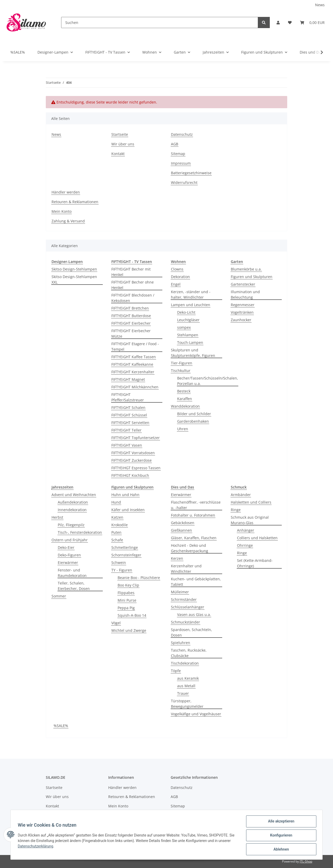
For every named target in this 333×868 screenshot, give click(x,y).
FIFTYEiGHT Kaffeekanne (132, 364)
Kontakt (118, 154)
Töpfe (176, 671)
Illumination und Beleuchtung (245, 294)
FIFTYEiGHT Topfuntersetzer (136, 438)
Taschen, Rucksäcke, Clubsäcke (189, 653)
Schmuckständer (185, 622)
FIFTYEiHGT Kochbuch (130, 475)
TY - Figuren (122, 570)
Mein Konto (62, 211)
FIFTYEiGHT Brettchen (130, 308)
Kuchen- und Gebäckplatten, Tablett (196, 582)
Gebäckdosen (183, 523)
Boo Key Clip (128, 585)
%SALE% (61, 726)
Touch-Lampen (190, 342)
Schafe (117, 540)
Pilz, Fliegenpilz (71, 525)
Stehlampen (188, 335)
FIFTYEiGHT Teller (126, 430)
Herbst (57, 517)
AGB (175, 144)
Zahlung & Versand (68, 221)
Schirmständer (184, 599)
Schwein (119, 562)
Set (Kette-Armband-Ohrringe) (255, 563)
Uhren (183, 429)
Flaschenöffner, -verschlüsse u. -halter (196, 505)
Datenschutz (182, 134)
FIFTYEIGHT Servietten (130, 423)
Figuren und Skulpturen (252, 277)
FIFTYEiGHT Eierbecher (131, 323)
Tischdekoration (185, 663)
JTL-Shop (306, 861)
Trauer (183, 693)
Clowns (177, 269)
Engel (176, 284)
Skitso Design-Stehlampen (74, 269)
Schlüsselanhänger (188, 607)
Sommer (59, 596)
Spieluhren (181, 643)
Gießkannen (181, 530)
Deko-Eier (66, 547)
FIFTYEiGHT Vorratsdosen (133, 453)
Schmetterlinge (125, 547)
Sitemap (178, 154)
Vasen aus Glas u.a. (194, 615)
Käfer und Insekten (128, 510)
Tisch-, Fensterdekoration (80, 532)
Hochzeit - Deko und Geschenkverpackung (190, 548)
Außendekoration (73, 502)
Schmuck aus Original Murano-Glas (250, 520)
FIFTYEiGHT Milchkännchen (135, 387)
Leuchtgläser (188, 320)
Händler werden (66, 192)
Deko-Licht (186, 312)
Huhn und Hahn (125, 495)
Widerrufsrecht (184, 182)
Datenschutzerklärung (50, 847)
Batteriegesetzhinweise (191, 173)
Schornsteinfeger (126, 555)
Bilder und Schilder (194, 414)
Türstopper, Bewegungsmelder (187, 704)
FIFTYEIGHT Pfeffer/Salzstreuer (128, 397)
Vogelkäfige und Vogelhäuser (196, 714)
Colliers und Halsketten (257, 538)
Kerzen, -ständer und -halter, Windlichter (191, 294)
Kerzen (177, 558)
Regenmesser (243, 305)
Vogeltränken (242, 312)
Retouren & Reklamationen (75, 202)
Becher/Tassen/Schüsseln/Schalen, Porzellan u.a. (208, 381)
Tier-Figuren (182, 363)
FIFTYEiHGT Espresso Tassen (136, 468)
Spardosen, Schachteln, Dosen (191, 632)
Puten (116, 532)
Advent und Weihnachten (74, 495)
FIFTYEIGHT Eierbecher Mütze (131, 333)
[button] (278, 22)
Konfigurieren (280, 836)
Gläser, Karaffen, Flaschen (194, 538)
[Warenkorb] (312, 22)
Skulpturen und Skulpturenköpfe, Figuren (193, 353)
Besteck (184, 391)
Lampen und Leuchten (191, 305)
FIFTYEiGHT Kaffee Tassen (134, 357)
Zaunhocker (241, 320)
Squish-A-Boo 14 (132, 615)
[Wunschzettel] (290, 22)
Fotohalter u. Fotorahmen (193, 515)
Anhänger (246, 530)
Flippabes (126, 593)
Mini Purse (127, 600)
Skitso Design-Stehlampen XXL (74, 279)
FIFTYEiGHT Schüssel (129, 415)
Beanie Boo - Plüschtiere (139, 578)
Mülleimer (180, 592)
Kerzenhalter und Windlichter (186, 569)
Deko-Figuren (69, 555)
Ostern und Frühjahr (70, 540)
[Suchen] (160, 22)
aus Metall (186, 686)
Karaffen (185, 399)
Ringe (236, 510)
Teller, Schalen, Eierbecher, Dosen (74, 586)
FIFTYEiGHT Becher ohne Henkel (133, 285)
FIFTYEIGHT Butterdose (131, 316)
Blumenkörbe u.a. (246, 269)
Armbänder (241, 495)
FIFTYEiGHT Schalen (128, 407)
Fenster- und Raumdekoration (72, 573)
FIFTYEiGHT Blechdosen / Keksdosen (133, 298)
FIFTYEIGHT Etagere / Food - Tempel (135, 346)
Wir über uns (123, 144)
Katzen (117, 517)
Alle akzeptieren (280, 822)
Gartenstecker (243, 284)
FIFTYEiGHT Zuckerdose (132, 460)
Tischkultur (181, 371)
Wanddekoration (185, 406)
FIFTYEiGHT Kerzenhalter (133, 372)
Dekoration (180, 277)
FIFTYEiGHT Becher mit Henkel (131, 272)
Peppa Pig (126, 608)
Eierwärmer (68, 562)
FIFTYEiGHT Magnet (128, 379)
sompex (184, 327)
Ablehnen (280, 850)
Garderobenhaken (193, 421)
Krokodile (120, 525)
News (320, 5)
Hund (116, 502)
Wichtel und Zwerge (129, 630)
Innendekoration (72, 510)
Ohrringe (245, 545)
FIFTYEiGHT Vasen (127, 445)
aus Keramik (188, 678)
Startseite (120, 134)
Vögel (116, 623)
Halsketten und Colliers (251, 502)
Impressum (181, 163)
